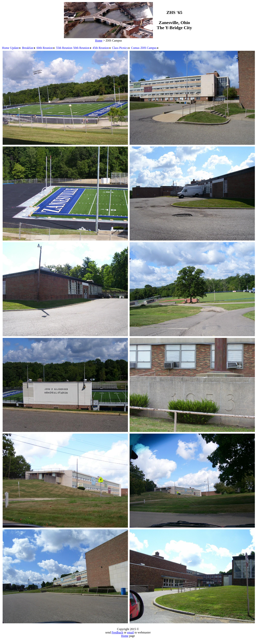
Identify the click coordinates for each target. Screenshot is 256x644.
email (131, 632)
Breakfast (28, 48)
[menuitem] (6, 48)
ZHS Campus (149, 48)
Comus (135, 48)
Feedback (117, 632)
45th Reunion (101, 48)
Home (99, 41)
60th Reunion (45, 48)
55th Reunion (64, 48)
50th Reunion (81, 48)
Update (14, 48)
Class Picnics (120, 48)
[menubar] (80, 48)
